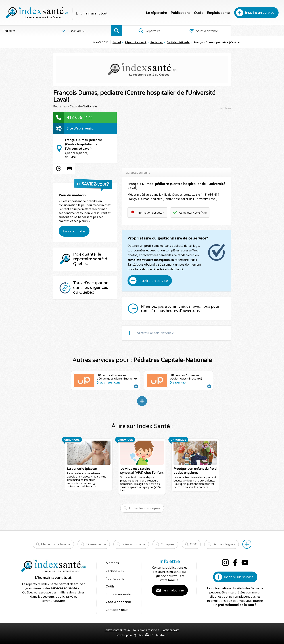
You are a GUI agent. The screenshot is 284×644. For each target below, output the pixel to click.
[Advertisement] (176, 137)
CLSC (193, 544)
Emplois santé (218, 13)
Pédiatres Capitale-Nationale (154, 333)
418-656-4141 (80, 117)
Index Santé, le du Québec (91, 259)
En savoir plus (74, 231)
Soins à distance (203, 31)
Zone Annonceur (118, 602)
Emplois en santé (118, 594)
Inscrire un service (260, 13)
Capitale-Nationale (153, 42)
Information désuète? (150, 212)
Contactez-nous (117, 609)
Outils (199, 13)
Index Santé (112, 630)
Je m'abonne (174, 590)
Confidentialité (171, 630)
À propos (112, 563)
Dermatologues (224, 544)
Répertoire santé (110, 42)
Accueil (91, 42)
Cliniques (168, 544)
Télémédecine (96, 544)
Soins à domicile (133, 544)
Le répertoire (156, 13)
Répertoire (149, 31)
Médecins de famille (56, 544)
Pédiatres (131, 42)
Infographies (257, 31)
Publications (180, 13)
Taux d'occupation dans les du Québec (91, 288)
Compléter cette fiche (193, 212)
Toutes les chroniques (144, 508)
